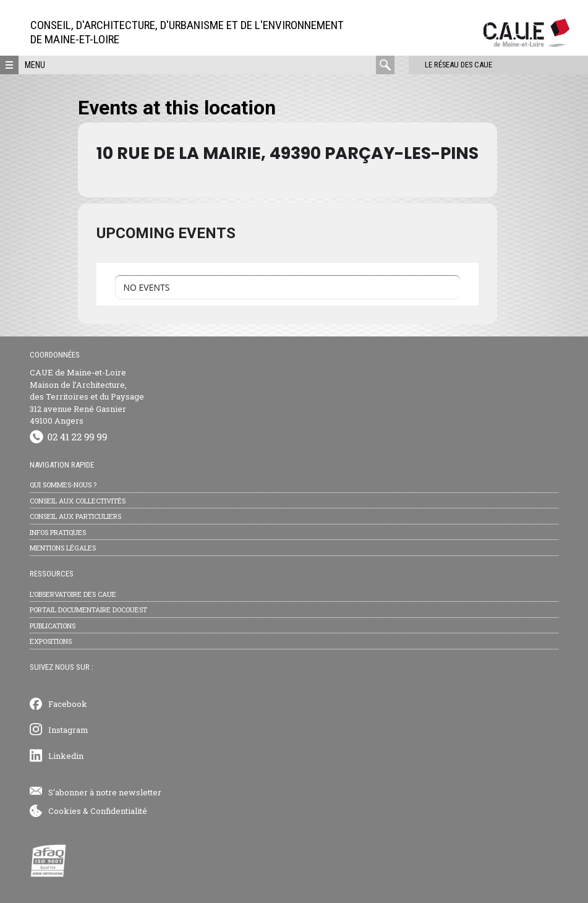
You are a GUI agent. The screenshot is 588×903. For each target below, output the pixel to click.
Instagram (68, 730)
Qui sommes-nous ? (63, 485)
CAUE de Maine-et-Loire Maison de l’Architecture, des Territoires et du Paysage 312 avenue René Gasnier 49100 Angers (87, 396)
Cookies (65, 811)
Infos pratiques (58, 532)
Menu (35, 65)
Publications (53, 626)
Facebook (68, 704)
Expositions (51, 641)
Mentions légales (63, 548)
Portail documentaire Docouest (88, 610)
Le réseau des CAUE (447, 65)
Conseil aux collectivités (78, 501)
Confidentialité (119, 811)
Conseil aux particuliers (75, 516)
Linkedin (66, 756)
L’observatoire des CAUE (73, 594)
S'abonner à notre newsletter (105, 792)
